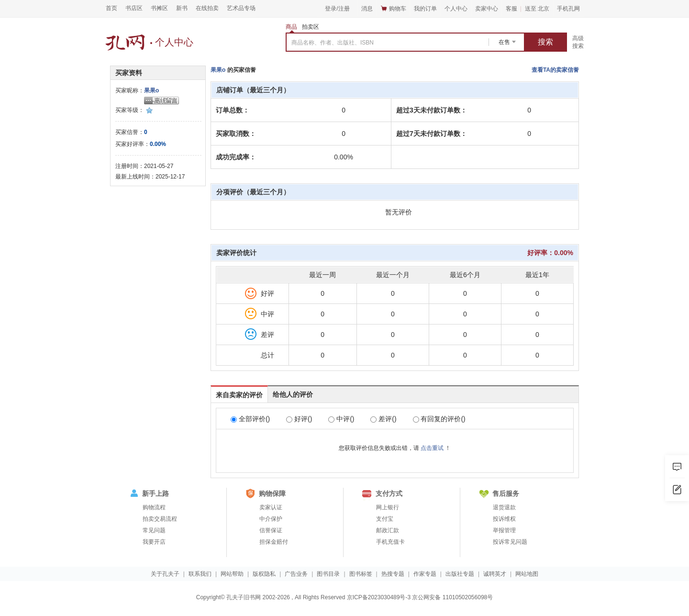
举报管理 (504, 530)
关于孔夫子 (165, 574)
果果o (151, 90)
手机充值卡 (390, 542)
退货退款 (504, 507)
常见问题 (154, 530)
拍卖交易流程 (160, 519)
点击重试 (432, 448)
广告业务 (296, 574)
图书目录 (328, 574)
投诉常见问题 (510, 542)
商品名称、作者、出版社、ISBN (333, 43)
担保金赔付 (274, 542)
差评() (383, 419)
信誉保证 (271, 530)
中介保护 (271, 519)
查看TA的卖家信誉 (555, 70)
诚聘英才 (495, 574)
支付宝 (385, 519)
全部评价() (250, 419)
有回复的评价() (439, 419)
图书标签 (361, 574)
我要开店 (154, 542)
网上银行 (388, 507)
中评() (341, 419)
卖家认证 (271, 507)
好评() (299, 419)
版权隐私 (264, 574)
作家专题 (425, 574)
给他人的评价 (293, 394)
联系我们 (200, 574)
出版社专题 (460, 574)
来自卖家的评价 (239, 395)
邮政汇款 (388, 530)
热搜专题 (393, 574)
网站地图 (527, 574)
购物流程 (154, 507)
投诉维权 (504, 519)
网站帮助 (232, 574)
